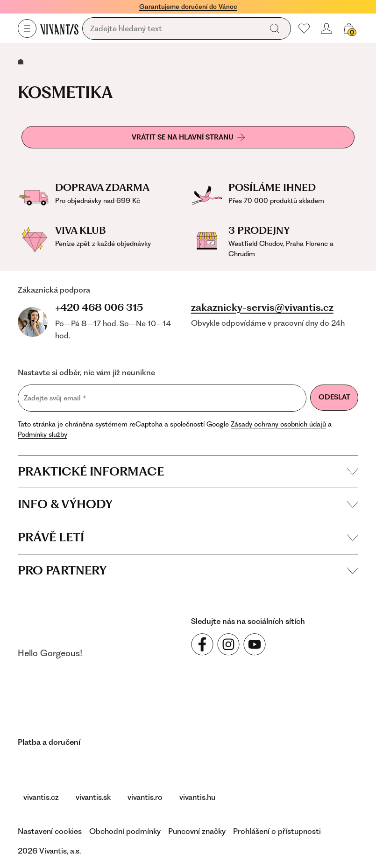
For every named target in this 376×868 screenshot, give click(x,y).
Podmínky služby (43, 434)
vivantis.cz (41, 797)
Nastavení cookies (50, 831)
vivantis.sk (93, 797)
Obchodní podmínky (125, 831)
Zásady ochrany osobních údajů (278, 424)
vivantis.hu (197, 797)
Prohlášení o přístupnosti (277, 831)
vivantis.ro (145, 797)
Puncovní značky (197, 831)
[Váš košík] (349, 28)
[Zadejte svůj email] (162, 398)
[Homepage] (59, 29)
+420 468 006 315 (99, 307)
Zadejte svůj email (55, 398)
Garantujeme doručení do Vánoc (188, 7)
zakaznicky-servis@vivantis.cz (262, 308)
